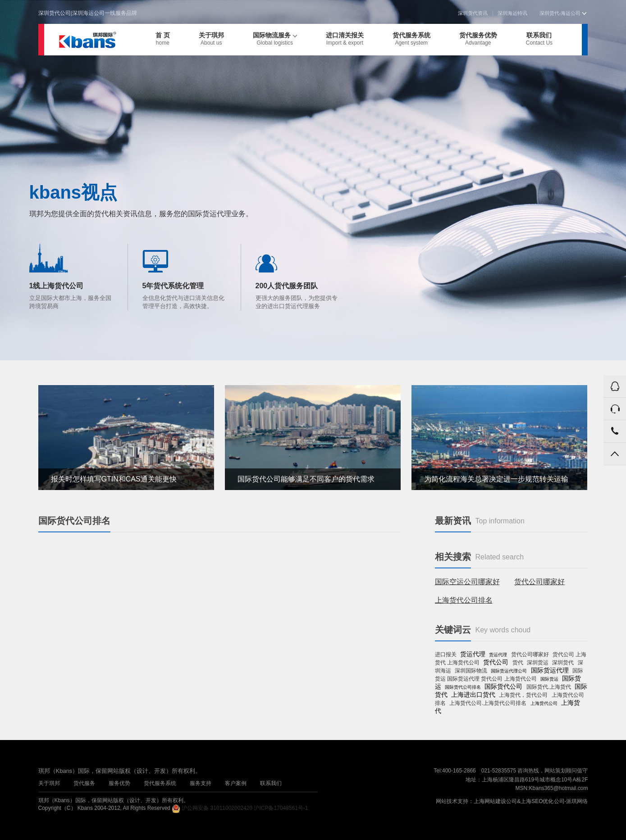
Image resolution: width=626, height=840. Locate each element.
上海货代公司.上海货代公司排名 (488, 703)
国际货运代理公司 (509, 671)
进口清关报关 (345, 39)
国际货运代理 (550, 670)
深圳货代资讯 (473, 13)
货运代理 (473, 654)
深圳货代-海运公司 (563, 13)
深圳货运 (538, 663)
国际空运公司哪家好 (467, 582)
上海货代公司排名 (464, 600)
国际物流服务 (275, 39)
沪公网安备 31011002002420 (217, 808)
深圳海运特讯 (512, 13)
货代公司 (496, 662)
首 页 (163, 39)
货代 (518, 663)
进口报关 (446, 654)
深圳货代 (563, 663)
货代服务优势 (478, 39)
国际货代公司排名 (463, 687)
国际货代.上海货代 (549, 687)
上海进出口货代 (473, 695)
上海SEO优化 (537, 801)
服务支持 (201, 783)
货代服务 (84, 783)
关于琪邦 (211, 39)
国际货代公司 (503, 686)
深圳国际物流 (471, 671)
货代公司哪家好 (539, 582)
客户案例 (236, 783)
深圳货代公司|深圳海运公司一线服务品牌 (88, 13)
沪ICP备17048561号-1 (281, 808)
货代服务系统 (411, 39)
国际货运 (549, 679)
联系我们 (539, 39)
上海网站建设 (490, 801)
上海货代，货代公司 (523, 695)
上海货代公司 (544, 703)
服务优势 (119, 783)
